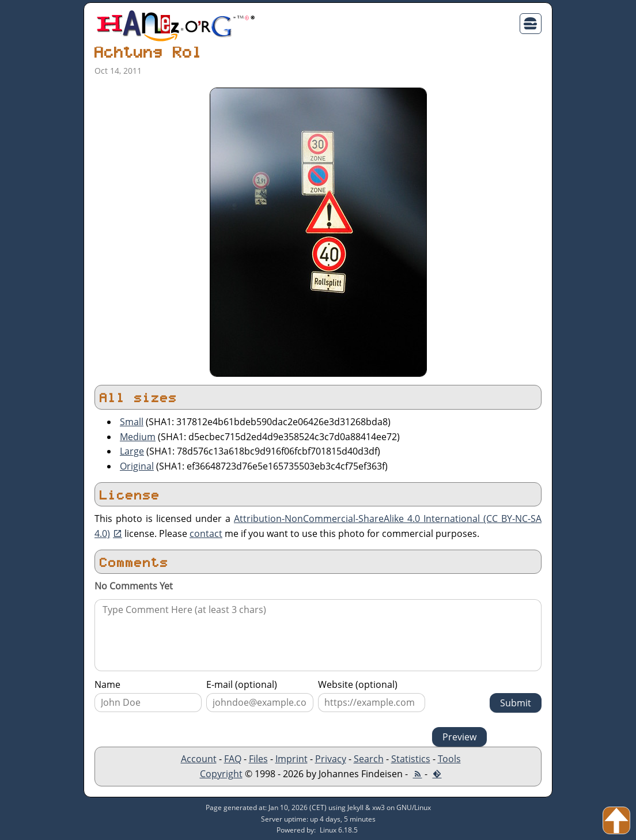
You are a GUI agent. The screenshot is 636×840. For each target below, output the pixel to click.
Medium (138, 437)
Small (132, 422)
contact (206, 533)
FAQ (233, 759)
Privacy (331, 759)
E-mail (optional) (242, 684)
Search (369, 759)
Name (107, 684)
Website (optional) (358, 684)
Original (137, 466)
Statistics (411, 759)
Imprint (291, 759)
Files (258, 759)
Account (199, 759)
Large (132, 451)
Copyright (221, 774)
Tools (449, 759)
